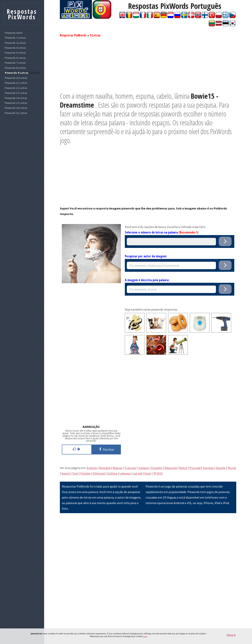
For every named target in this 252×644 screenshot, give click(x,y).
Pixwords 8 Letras (15, 68)
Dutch (183, 468)
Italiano (144, 468)
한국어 (158, 473)
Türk (75, 473)
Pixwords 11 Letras (16, 83)
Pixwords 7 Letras (15, 63)
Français (130, 468)
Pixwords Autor (14, 33)
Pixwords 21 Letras (16, 113)
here (145, 636)
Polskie (85, 473)
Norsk (232, 468)
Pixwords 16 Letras (16, 108)
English (92, 468)
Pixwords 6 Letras (15, 58)
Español (157, 468)
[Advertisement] (148, 64)
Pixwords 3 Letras (15, 43)
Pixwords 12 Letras (16, 88)
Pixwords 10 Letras (16, 78)
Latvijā (138, 473)
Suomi (66, 473)
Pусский (195, 468)
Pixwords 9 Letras (17, 73)
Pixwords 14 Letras (16, 98)
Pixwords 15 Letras (16, 103)
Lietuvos (125, 473)
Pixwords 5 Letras (15, 53)
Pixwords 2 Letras (15, 38)
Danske (221, 468)
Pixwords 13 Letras (16, 93)
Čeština (112, 473)
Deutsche (171, 468)
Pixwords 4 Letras (15, 48)
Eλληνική (99, 473)
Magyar (118, 468)
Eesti (148, 473)
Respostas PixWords (73, 35)
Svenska (208, 468)
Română (105, 468)
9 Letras (95, 35)
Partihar (106, 449)
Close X (231, 635)
